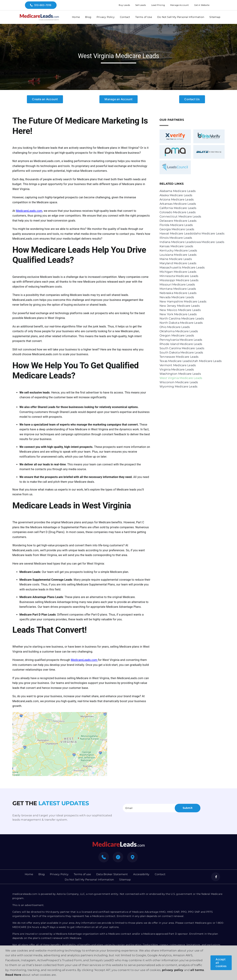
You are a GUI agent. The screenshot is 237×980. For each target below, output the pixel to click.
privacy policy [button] (173, 970)
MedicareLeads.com (29, 211)
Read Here (13, 975)
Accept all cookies (221, 963)
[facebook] (216, 877)
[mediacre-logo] (118, 843)
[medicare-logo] (39, 15)
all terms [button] (197, 970)
